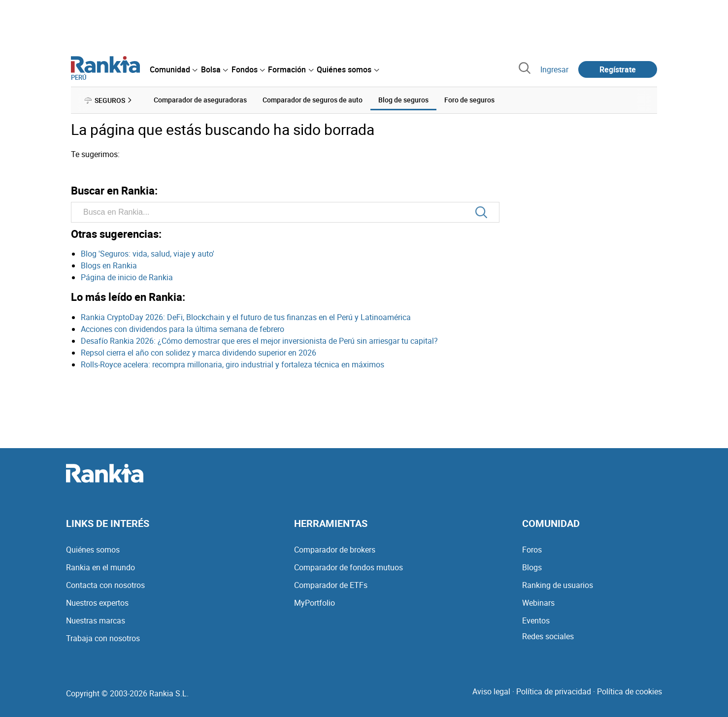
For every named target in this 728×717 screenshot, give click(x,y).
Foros (532, 550)
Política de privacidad (554, 691)
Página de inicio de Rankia (127, 277)
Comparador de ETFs (331, 585)
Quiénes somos (93, 550)
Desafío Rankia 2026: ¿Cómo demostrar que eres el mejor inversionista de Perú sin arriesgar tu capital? (259, 341)
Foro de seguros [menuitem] (469, 100)
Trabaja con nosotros (103, 638)
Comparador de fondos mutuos (348, 567)
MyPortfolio (314, 603)
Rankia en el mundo (100, 567)
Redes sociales (548, 636)
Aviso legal (491, 691)
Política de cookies (629, 691)
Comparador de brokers (335, 550)
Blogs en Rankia (109, 265)
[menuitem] (173, 69)
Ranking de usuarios (558, 585)
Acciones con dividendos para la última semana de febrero (182, 329)
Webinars (538, 603)
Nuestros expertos (97, 603)
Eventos (536, 620)
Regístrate (618, 69)
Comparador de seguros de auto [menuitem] (313, 100)
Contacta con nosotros (105, 585)
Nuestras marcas (96, 620)
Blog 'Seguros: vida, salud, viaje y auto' (148, 254)
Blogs (532, 567)
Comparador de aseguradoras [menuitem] (200, 100)
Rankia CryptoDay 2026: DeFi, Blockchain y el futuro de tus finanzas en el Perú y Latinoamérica (246, 317)
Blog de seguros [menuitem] (403, 100)
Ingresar (554, 69)
